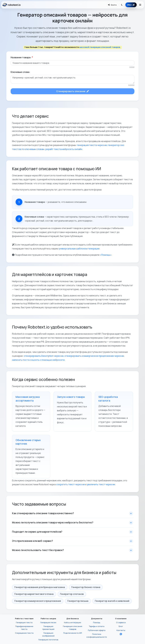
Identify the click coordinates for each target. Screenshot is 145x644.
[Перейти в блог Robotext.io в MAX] (121, 634)
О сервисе (121, 622)
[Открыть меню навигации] (140, 5)
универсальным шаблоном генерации (79, 249)
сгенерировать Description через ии (44, 356)
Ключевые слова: (20, 72)
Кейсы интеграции (72, 622)
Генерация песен (48, 622)
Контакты (121, 630)
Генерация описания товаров (72, 628)
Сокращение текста (24, 633)
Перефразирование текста (24, 628)
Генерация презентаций (48, 628)
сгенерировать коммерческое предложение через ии (94, 356)
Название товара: (22, 57)
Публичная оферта (97, 630)
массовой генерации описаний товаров (100, 47)
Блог (121, 626)
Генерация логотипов (48, 640)
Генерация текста (24, 622)
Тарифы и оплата (97, 626)
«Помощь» (106, 255)
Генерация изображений (48, 634)
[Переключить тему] (122, 5)
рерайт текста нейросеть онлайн (64, 149)
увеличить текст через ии (101, 484)
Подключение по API (73, 633)
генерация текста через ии (92, 145)
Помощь (97, 622)
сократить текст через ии (70, 484)
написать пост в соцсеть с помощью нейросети (38, 360)
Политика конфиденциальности (97, 635)
